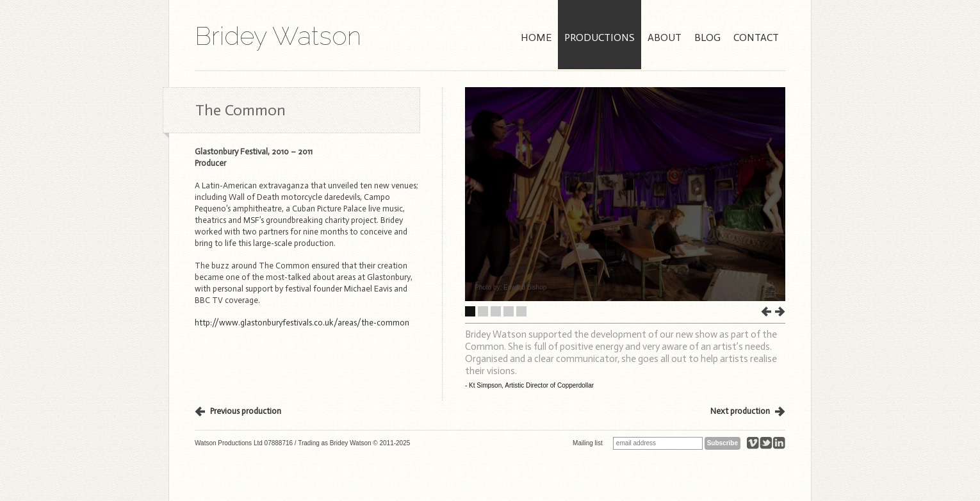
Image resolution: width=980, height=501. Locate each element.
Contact (756, 37)
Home (536, 37)
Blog (707, 37)
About (665, 37)
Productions (600, 37)
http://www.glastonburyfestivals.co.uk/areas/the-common (302, 323)
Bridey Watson (278, 36)
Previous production (246, 411)
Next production (740, 411)
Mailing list (588, 443)
